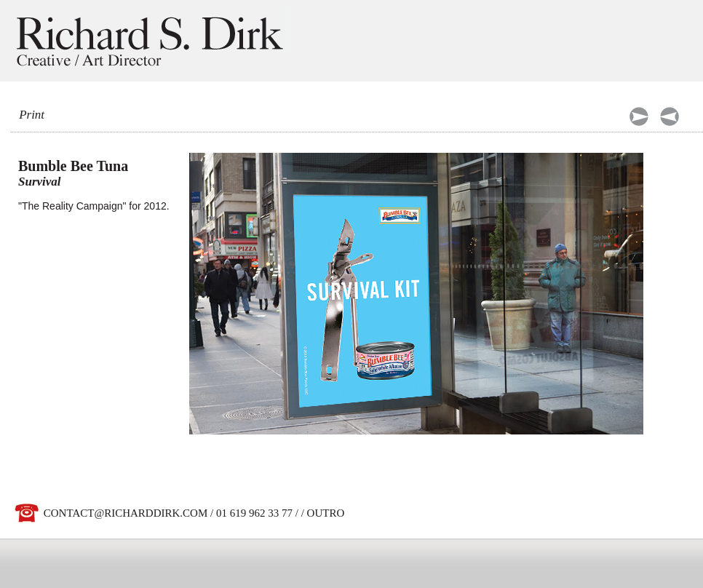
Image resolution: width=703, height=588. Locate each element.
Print (32, 115)
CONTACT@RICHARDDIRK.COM (126, 513)
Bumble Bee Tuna (73, 166)
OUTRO (326, 513)
